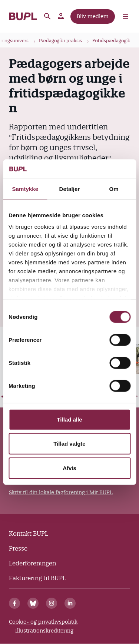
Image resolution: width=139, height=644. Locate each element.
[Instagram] (52, 603)
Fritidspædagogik (111, 41)
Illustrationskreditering (44, 631)
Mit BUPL (61, 16)
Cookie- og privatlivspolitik (43, 622)
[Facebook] (14, 603)
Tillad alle (69, 420)
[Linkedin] (70, 603)
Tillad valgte (69, 444)
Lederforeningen (32, 563)
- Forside (23, 16)
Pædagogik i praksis (60, 41)
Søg (47, 16)
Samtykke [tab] (25, 189)
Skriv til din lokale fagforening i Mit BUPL (61, 492)
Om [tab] (114, 189)
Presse (18, 548)
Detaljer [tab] (70, 189)
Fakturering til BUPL (37, 578)
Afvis (69, 468)
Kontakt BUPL (29, 534)
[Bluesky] (33, 603)
